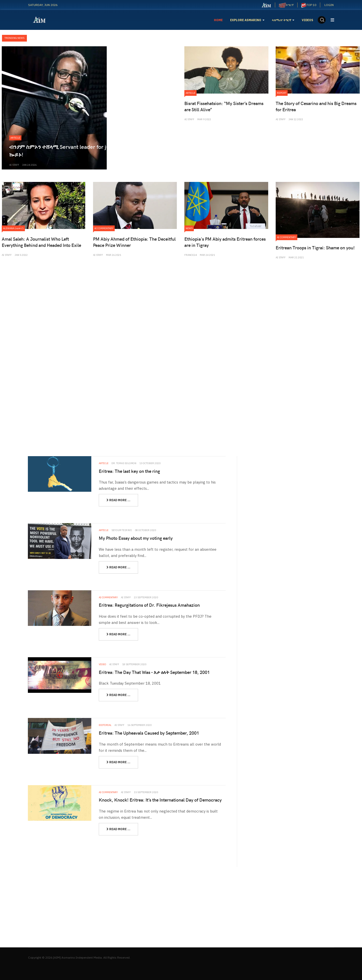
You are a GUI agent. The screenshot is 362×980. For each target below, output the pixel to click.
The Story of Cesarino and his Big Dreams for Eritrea (316, 106)
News (189, 228)
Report (282, 93)
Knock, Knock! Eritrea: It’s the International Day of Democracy (160, 800)
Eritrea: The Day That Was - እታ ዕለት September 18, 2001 (154, 672)
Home (218, 20)
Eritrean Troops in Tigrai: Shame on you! (315, 247)
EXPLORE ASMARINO (247, 20)
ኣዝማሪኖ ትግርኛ (283, 20)
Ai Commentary (104, 228)
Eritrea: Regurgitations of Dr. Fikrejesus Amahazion (149, 605)
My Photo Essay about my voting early (136, 538)
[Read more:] (118, 500)
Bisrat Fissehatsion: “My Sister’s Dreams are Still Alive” (224, 106)
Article (15, 138)
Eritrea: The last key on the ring (129, 471)
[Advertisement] (181, 304)
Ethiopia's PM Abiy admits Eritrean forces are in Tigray (225, 242)
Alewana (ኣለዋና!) (13, 228)
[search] (322, 20)
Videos (308, 20)
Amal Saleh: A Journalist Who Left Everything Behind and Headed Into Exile (41, 242)
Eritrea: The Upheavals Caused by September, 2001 (149, 733)
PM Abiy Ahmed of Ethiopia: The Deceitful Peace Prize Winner (134, 242)
